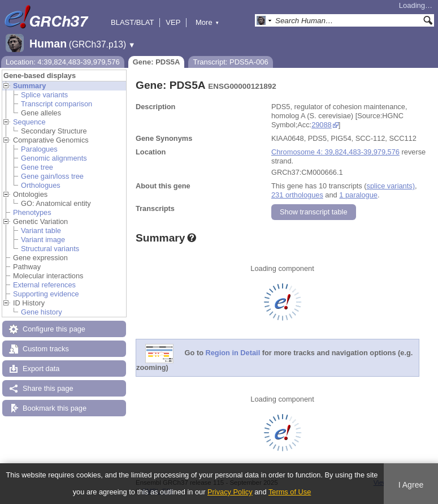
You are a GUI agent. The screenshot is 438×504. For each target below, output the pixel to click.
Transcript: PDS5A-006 (230, 62)
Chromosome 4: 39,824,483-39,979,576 (335, 152)
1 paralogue (358, 195)
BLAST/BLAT (132, 22)
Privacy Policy (230, 492)
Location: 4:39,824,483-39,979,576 (63, 62)
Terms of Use (290, 492)
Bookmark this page (55, 408)
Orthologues (41, 185)
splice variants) (391, 186)
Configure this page (54, 329)
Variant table (41, 231)
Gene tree (37, 167)
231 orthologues (297, 195)
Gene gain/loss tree (52, 176)
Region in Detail (233, 353)
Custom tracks (46, 349)
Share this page (48, 388)
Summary (29, 86)
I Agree (411, 485)
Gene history (42, 312)
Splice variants (44, 95)
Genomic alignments (54, 158)
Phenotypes (32, 212)
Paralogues (39, 149)
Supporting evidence (46, 294)
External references (44, 285)
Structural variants (50, 249)
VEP (173, 22)
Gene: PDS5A (157, 62)
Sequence (29, 122)
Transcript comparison (57, 104)
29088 (322, 125)
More (207, 22)
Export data (41, 369)
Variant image (43, 240)
